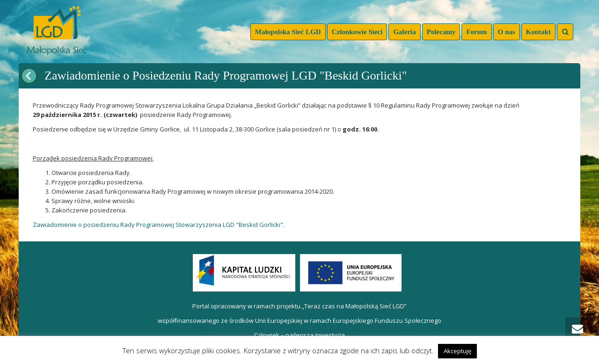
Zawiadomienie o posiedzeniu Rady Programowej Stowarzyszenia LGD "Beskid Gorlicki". (159, 225)
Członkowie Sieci (357, 32)
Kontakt (538, 32)
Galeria (404, 32)
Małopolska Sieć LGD (288, 32)
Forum (476, 32)
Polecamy (441, 32)
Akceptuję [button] (457, 351)
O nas (507, 32)
